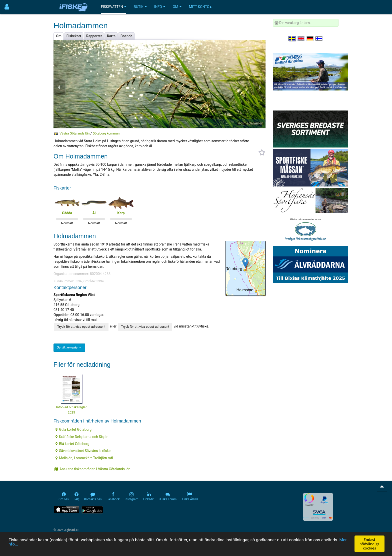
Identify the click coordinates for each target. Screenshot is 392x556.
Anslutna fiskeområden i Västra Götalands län (92, 469)
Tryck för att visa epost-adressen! (81, 327)
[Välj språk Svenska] (292, 38)
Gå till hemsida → (69, 347)
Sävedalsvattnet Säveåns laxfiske (83, 451)
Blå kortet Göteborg (72, 444)
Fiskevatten (114, 7)
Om (177, 7)
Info (160, 7)
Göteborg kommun (106, 133)
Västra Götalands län (74, 133)
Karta (111, 36)
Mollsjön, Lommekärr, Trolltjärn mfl (84, 458)
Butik (140, 7)
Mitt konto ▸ (200, 7)
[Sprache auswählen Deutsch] (310, 38)
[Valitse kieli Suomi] (319, 38)
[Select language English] (301, 38)
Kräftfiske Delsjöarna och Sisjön (82, 437)
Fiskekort (74, 36)
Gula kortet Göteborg (73, 429)
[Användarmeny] (7, 7)
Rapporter (94, 36)
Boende (126, 36)
